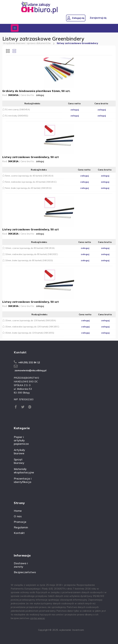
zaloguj (40, 95)
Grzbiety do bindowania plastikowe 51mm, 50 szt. (36, 91)
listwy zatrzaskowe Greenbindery (79, 43)
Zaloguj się (75, 18)
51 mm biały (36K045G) (17, 116)
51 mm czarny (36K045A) (18, 109)
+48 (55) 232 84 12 (29, 362)
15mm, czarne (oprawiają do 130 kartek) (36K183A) (31, 320)
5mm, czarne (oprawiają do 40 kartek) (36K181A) (29, 176)
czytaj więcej (37, 618)
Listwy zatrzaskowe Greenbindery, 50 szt (30, 157)
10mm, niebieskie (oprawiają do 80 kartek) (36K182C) (32, 254)
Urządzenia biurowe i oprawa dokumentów (27, 43)
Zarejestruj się (98, 18)
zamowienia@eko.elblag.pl (30, 370)
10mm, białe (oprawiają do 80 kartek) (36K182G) (29, 260)
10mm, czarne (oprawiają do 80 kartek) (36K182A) (30, 248)
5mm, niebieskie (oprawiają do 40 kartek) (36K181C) (31, 182)
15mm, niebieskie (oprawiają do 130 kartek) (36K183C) (32, 327)
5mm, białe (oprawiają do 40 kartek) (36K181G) (28, 188)
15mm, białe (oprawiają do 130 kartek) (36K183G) (30, 333)
